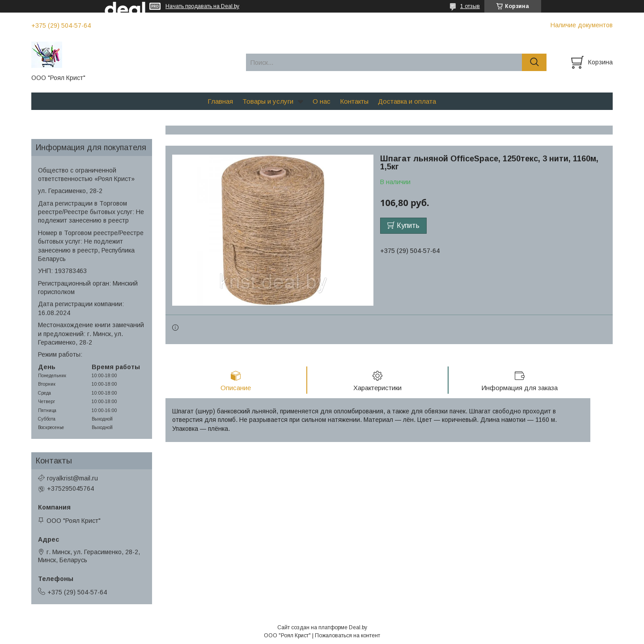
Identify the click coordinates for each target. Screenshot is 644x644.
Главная (220, 101)
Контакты (354, 101)
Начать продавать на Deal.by (202, 6)
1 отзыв (470, 6)
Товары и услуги (268, 101)
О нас (322, 101)
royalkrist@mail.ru (72, 478)
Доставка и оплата (407, 101)
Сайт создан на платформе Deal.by (322, 627)
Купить (408, 225)
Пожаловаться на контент (347, 636)
